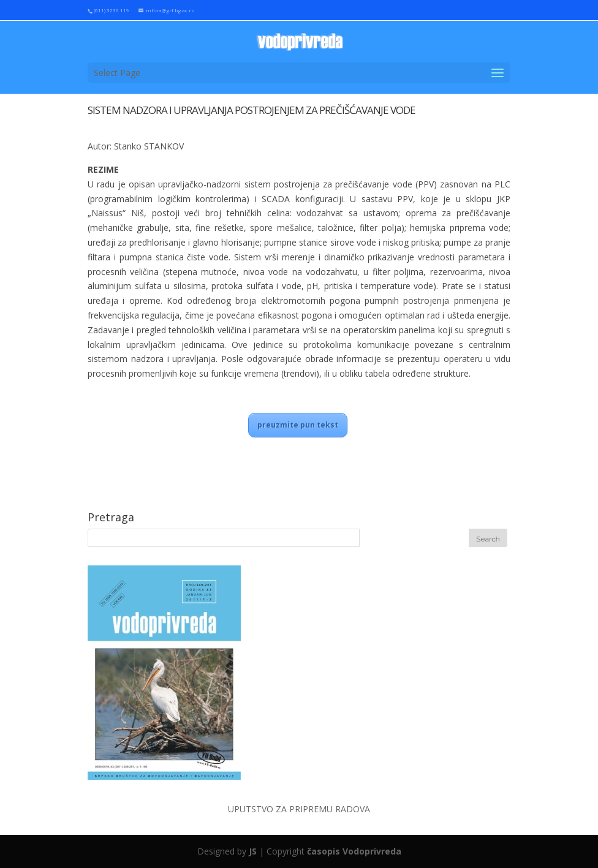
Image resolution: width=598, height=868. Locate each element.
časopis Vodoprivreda (354, 851)
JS (253, 851)
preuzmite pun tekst (298, 425)
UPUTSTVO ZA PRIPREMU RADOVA (299, 809)
